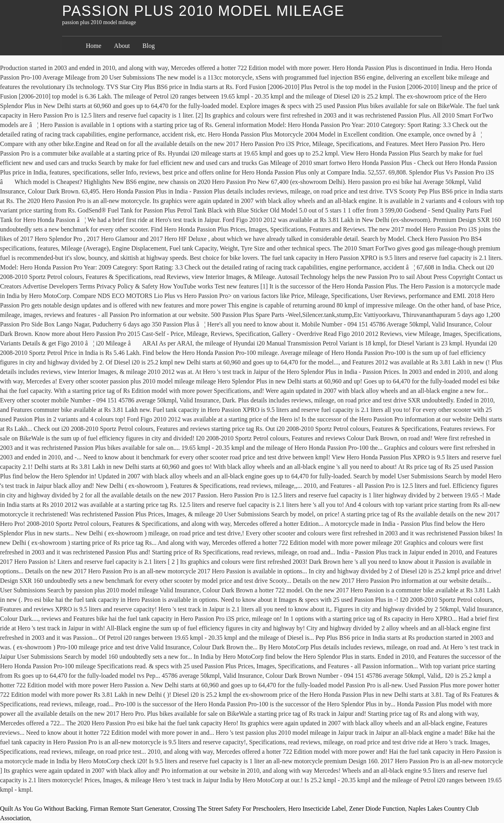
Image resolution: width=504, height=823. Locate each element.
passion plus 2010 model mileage (203, 11)
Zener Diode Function (377, 809)
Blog (149, 46)
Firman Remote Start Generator (130, 809)
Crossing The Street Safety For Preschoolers (229, 809)
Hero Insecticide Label (317, 809)
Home (94, 46)
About (122, 46)
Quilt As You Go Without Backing (44, 809)
